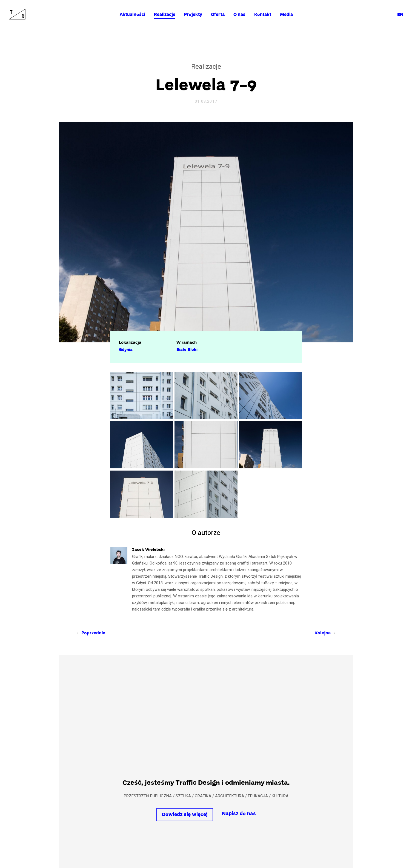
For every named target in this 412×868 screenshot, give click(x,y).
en (400, 15)
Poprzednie (93, 633)
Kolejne (323, 633)
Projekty (193, 15)
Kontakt (263, 15)
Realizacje (165, 15)
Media (286, 15)
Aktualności (132, 15)
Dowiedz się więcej (185, 815)
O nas (239, 15)
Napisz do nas (239, 814)
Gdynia (126, 350)
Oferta (218, 15)
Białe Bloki (187, 350)
